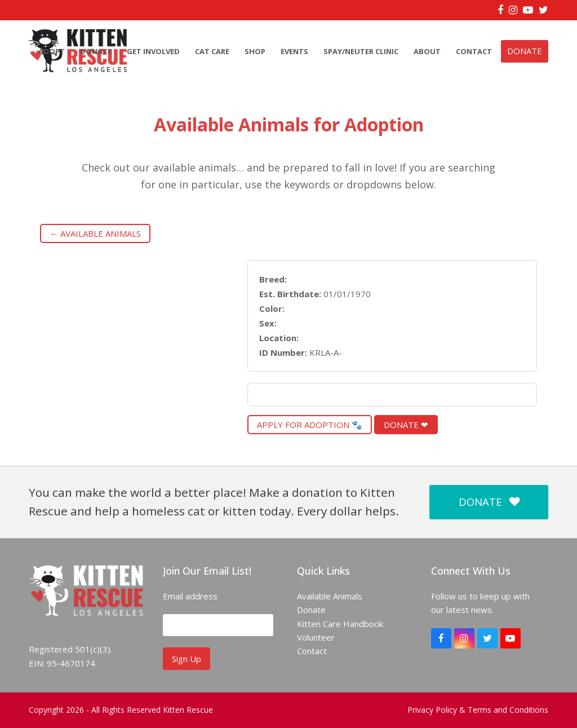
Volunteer (316, 637)
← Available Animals (95, 233)
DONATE (489, 502)
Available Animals (330, 596)
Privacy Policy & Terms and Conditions (478, 710)
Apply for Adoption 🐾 (310, 425)
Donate (311, 610)
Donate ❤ (406, 425)
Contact (312, 651)
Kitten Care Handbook (340, 624)
